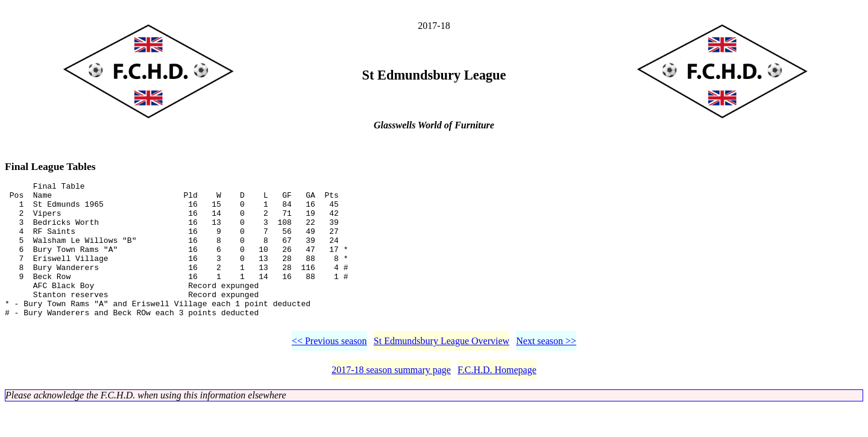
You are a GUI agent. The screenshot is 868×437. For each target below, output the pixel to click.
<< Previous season (329, 372)
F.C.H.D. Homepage (497, 401)
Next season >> (546, 372)
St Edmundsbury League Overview (442, 372)
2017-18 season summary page (391, 401)
